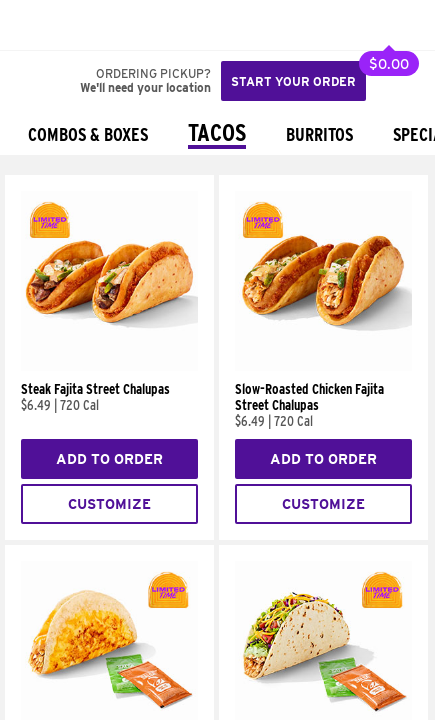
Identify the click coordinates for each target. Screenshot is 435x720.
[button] (82, 25)
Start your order (293, 81)
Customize (109, 504)
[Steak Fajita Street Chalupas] (109, 366)
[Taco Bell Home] (35, 25)
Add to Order (109, 459)
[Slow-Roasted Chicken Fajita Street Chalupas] (323, 366)
